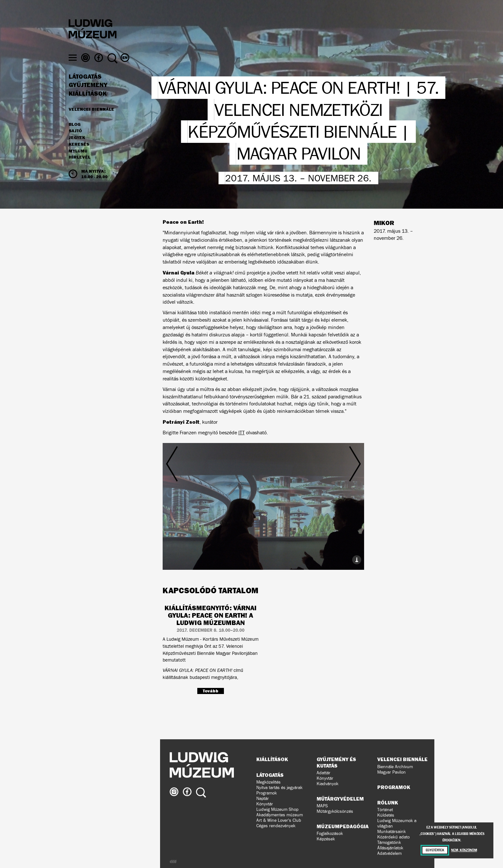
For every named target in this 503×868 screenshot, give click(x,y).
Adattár (324, 773)
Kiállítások (88, 105)
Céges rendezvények (276, 826)
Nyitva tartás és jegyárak (279, 788)
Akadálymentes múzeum (280, 815)
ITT (242, 433)
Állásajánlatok (390, 848)
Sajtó (75, 143)
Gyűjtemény (88, 97)
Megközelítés (269, 782)
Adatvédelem (389, 853)
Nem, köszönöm (464, 850)
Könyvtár (265, 804)
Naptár (263, 799)
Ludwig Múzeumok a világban (397, 823)
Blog (75, 136)
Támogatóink (389, 842)
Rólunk (388, 803)
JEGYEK (77, 149)
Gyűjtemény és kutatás (336, 762)
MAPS (322, 806)
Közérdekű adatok (395, 837)
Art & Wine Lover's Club (279, 820)
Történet (385, 810)
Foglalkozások (330, 833)
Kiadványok (328, 784)
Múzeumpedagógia (343, 826)
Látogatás (85, 88)
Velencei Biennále (91, 121)
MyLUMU (78, 163)
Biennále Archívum (395, 767)
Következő (330, 497)
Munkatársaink (392, 832)
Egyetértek (435, 850)
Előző (196, 497)
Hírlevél (80, 169)
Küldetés (386, 815)
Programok (267, 793)
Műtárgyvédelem (340, 799)
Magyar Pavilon (392, 772)
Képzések (326, 839)
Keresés (79, 156)
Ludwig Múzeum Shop (277, 809)
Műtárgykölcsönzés (335, 811)
